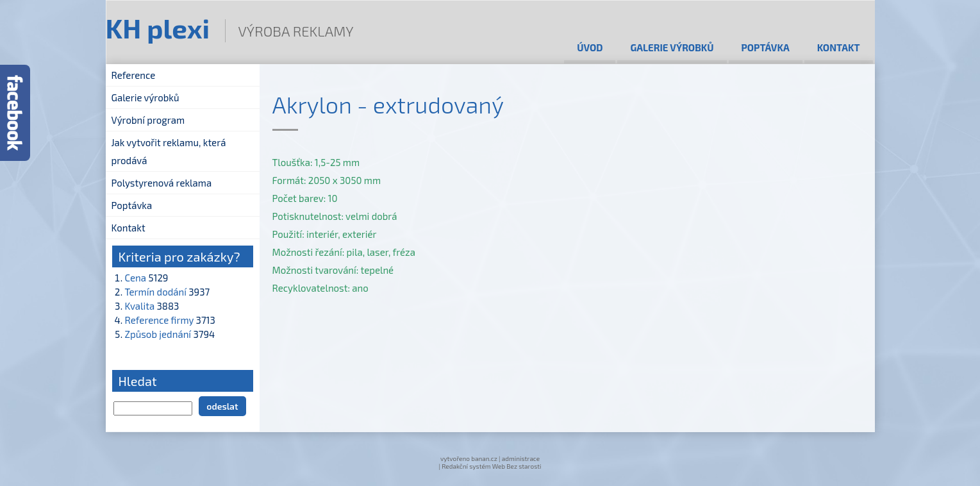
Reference (134, 75)
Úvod (590, 47)
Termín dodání (156, 292)
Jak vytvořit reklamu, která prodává (169, 151)
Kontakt (839, 47)
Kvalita (140, 306)
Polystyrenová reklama (162, 183)
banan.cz (484, 458)
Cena (136, 278)
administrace (521, 458)
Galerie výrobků (672, 47)
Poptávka (766, 47)
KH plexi (158, 28)
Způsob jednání (158, 334)
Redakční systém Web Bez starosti (491, 466)
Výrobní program (148, 120)
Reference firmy (160, 320)
